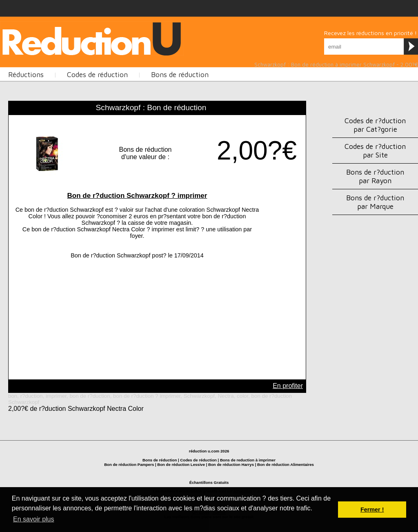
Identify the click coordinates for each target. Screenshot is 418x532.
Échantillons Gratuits (209, 482)
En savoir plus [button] (34, 519)
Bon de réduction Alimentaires (286, 464)
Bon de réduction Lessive (181, 464)
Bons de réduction (160, 460)
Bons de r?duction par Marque (375, 202)
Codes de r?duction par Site (375, 151)
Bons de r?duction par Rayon (375, 176)
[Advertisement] (96, 91)
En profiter (288, 386)
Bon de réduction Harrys (231, 464)
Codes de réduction (198, 460)
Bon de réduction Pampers (129, 464)
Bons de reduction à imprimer (248, 460)
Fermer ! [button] (372, 510)
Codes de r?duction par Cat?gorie (375, 125)
